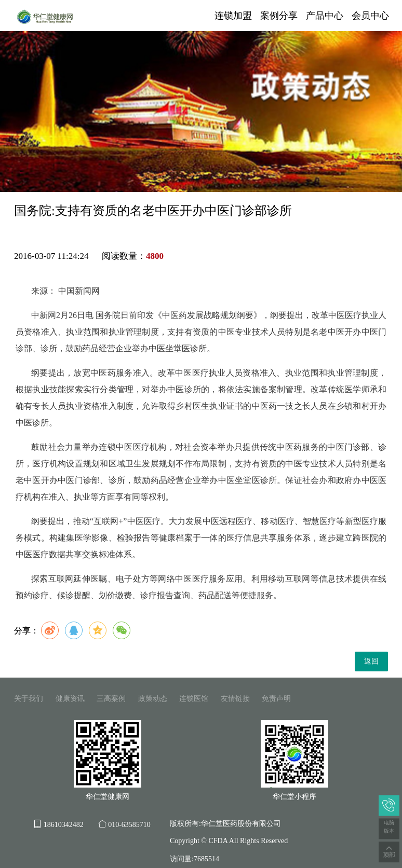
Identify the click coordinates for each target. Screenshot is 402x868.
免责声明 (276, 699)
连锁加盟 (233, 16)
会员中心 (370, 16)
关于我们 (29, 699)
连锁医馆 (194, 699)
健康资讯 (70, 699)
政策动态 (153, 699)
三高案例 (111, 699)
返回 (371, 661)
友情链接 (235, 699)
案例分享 (279, 16)
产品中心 (325, 16)
